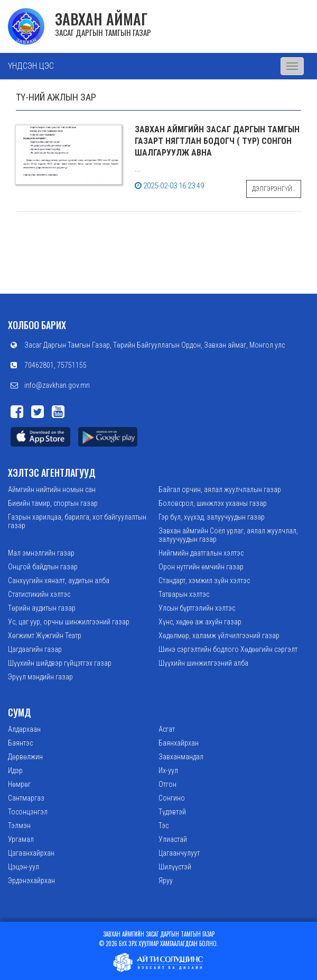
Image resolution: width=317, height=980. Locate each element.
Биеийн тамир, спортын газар (53, 503)
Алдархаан (24, 729)
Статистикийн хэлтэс (39, 594)
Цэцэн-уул (24, 867)
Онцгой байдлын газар (43, 567)
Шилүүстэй (175, 867)
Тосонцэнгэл (28, 812)
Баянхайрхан (179, 743)
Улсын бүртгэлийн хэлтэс (197, 608)
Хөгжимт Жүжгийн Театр (45, 636)
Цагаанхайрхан (31, 853)
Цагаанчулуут (179, 853)
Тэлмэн (19, 825)
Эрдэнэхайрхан (31, 881)
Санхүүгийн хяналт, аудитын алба (59, 580)
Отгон (167, 784)
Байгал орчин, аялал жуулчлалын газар (220, 489)
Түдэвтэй (172, 812)
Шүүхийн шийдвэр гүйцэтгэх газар (60, 663)
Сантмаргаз (26, 798)
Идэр (15, 770)
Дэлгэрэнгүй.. (274, 189)
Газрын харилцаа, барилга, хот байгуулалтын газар (77, 521)
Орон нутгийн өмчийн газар (201, 567)
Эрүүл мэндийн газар (40, 677)
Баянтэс (20, 743)
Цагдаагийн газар (35, 649)
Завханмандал (181, 757)
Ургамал (21, 839)
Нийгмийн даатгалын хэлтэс (201, 553)
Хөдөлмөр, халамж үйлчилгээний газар (219, 636)
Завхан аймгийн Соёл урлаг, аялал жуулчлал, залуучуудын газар (228, 535)
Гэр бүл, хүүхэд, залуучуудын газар (212, 517)
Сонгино (172, 798)
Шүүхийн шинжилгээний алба (203, 663)
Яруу (166, 881)
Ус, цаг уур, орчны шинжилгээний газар (69, 622)
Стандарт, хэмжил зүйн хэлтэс (204, 580)
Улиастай (173, 839)
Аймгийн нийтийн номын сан (52, 489)
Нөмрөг (19, 784)
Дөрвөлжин (25, 757)
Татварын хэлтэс (184, 594)
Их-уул (168, 770)
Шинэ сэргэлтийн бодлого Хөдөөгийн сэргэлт (228, 649)
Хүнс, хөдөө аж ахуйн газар (200, 622)
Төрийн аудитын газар (42, 608)
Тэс (164, 825)
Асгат (167, 729)
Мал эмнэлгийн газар (41, 553)
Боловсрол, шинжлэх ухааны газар (213, 503)
